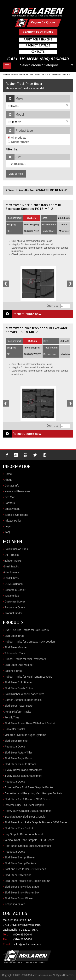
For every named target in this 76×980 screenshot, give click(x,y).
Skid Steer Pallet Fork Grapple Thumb (27, 881)
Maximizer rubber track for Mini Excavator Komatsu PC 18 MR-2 (36, 330)
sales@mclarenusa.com (28, 944)
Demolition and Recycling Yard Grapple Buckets (33, 793)
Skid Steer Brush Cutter (19, 688)
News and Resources (17, 491)
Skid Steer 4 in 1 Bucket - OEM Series (27, 799)
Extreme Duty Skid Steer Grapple (24, 805)
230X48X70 (17, 164)
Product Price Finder (38, 32)
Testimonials (12, 596)
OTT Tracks (12, 555)
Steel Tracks (11, 566)
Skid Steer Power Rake (18, 706)
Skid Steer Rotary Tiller (18, 753)
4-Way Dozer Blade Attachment (23, 776)
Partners (10, 503)
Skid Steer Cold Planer (18, 682)
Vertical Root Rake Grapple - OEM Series (29, 840)
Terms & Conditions (16, 515)
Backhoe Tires (13, 671)
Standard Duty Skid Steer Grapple (25, 817)
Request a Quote (43, 22)
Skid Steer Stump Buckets (20, 863)
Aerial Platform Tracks (18, 712)
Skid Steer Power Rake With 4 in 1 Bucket (30, 723)
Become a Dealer (15, 590)
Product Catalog (38, 45)
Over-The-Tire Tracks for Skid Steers (26, 630)
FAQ (7, 532)
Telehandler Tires (15, 653)
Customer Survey (15, 602)
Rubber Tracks (13, 561)
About (8, 480)
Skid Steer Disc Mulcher (19, 665)
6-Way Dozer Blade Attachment (23, 770)
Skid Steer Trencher (16, 741)
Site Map (10, 497)
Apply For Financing (38, 39)
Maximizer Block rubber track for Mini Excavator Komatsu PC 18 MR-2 (33, 207)
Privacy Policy (13, 521)
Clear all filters (16, 174)
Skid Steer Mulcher (16, 647)
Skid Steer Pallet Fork (18, 875)
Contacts (38, 52)
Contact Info (12, 486)
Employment (12, 509)
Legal (8, 526)
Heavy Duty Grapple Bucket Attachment (28, 811)
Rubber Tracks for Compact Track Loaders (30, 642)
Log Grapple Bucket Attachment (24, 834)
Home (6, 75)
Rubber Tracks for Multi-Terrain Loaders (28, 677)
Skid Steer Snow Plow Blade (22, 887)
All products (17, 138)
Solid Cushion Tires (16, 549)
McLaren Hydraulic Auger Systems (25, 735)
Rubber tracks (18, 142)
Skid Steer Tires (14, 636)
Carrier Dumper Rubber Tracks (23, 700)
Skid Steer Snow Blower (19, 898)
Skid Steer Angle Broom (19, 758)
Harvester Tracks (15, 729)
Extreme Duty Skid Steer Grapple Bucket (29, 787)
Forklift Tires (11, 578)
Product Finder (18, 75)
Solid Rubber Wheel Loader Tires (24, 694)
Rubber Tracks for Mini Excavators (25, 659)
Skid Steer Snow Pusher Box (22, 892)
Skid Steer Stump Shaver (20, 857)
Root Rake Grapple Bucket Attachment (28, 846)
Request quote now (22, 314)
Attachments (11, 572)
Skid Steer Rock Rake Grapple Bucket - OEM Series (36, 822)
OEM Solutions (13, 584)
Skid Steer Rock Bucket (19, 828)
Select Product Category (39, 65)
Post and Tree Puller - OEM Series (25, 869)
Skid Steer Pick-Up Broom (20, 764)
